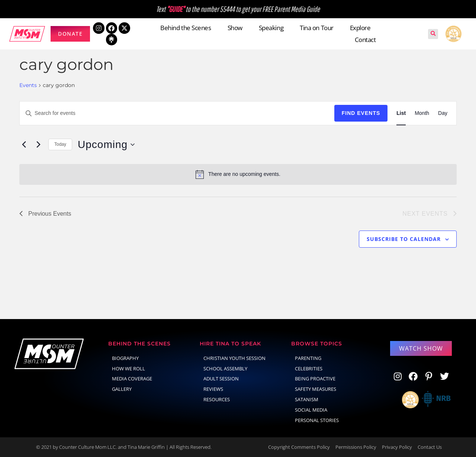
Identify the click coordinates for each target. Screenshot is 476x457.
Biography (125, 358)
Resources (217, 399)
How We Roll (128, 369)
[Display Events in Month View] (422, 113)
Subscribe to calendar (404, 239)
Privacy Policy (397, 447)
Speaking (271, 28)
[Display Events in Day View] (443, 113)
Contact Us (430, 447)
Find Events (361, 113)
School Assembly (225, 369)
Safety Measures (316, 389)
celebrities (309, 369)
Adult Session (221, 379)
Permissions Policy (356, 447)
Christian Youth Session (234, 358)
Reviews (213, 389)
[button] (433, 34)
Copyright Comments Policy (299, 447)
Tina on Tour (317, 28)
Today (60, 144)
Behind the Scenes (186, 28)
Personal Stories (317, 420)
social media (311, 410)
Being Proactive (315, 379)
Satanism (307, 399)
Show (235, 28)
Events (28, 85)
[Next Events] (38, 145)
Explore (360, 28)
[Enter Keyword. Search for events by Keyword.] (177, 113)
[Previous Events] (24, 145)
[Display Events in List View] (401, 113)
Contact (365, 40)
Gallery (122, 389)
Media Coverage (132, 379)
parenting (308, 358)
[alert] (238, 174)
